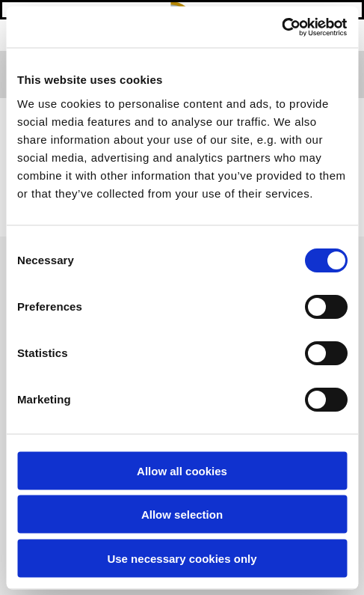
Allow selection (182, 515)
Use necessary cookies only (182, 558)
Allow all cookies (182, 470)
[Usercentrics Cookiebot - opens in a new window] (281, 27)
